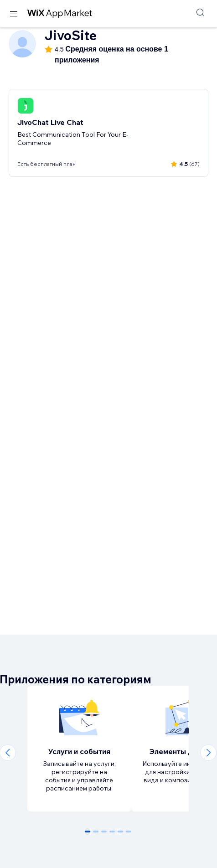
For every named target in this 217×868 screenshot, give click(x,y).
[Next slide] (208, 753)
